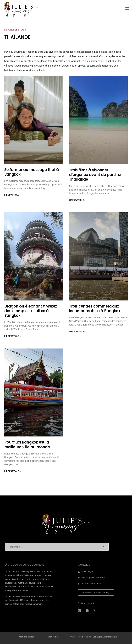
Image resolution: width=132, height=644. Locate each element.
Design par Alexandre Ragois (105, 637)
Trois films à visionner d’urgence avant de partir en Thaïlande (96, 175)
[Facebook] (87, 611)
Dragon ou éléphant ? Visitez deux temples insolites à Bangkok (31, 311)
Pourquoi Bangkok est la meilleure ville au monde (28, 445)
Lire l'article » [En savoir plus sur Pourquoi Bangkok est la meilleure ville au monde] (12, 471)
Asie (24, 30)
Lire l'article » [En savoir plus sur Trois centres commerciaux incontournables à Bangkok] (77, 332)
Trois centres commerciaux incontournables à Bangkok (95, 309)
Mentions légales (26, 637)
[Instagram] (79, 611)
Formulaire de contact (92, 584)
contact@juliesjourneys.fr (94, 578)
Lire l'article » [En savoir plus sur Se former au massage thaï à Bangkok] (12, 195)
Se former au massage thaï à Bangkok (32, 172)
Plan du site (53, 637)
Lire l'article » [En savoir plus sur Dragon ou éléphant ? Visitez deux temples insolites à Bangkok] (12, 336)
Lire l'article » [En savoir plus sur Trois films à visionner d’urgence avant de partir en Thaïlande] (77, 200)
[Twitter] (95, 611)
